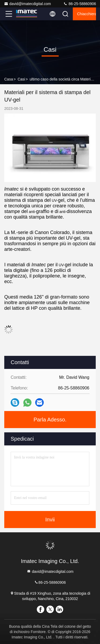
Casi (21, 79)
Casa (9, 79)
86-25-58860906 (80, 4)
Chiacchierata (87, 14)
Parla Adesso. (50, 420)
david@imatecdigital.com (27, 4)
